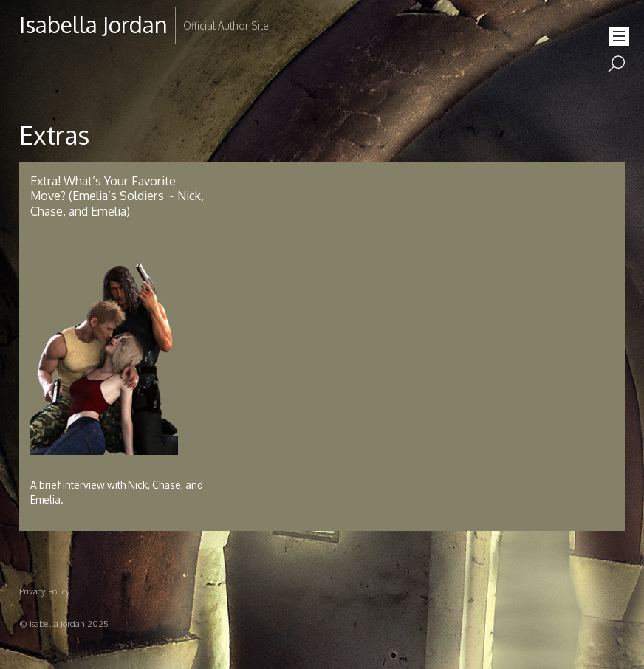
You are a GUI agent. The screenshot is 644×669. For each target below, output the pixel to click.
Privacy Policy (45, 591)
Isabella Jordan (57, 624)
